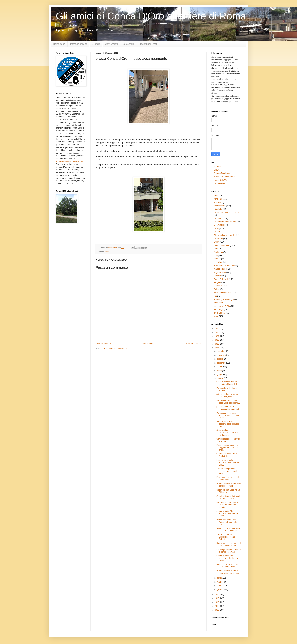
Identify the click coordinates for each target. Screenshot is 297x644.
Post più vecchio (193, 344)
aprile (220, 578)
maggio (220, 378)
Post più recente (104, 344)
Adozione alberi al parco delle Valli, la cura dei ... (228, 395)
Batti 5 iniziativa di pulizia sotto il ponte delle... (227, 566)
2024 (217, 336)
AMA (216, 196)
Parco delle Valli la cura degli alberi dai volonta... (228, 402)
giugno (220, 374)
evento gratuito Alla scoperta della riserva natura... (227, 514)
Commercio (219, 218)
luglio (219, 371)
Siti (215, 296)
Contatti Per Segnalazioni (225, 222)
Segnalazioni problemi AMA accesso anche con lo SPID (228, 471)
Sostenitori (128, 44)
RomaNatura (220, 183)
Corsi (216, 228)
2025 (217, 332)
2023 (217, 340)
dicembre (221, 351)
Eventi (217, 242)
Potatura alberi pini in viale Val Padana (228, 478)
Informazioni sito (78, 44)
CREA (217, 170)
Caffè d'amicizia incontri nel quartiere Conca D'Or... (228, 383)
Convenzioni (111, 44)
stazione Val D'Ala (222, 306)
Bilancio (96, 44)
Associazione (220, 206)
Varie (107, 252)
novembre (222, 355)
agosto (220, 367)
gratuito (217, 259)
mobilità (217, 276)
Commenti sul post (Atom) (116, 349)
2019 (217, 598)
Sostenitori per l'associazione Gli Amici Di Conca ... (228, 433)
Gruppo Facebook (222, 173)
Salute (217, 289)
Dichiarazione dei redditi (224, 235)
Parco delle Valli (221, 180)
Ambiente (218, 199)
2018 (217, 602)
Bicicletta (218, 209)
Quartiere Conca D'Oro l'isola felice (226, 455)
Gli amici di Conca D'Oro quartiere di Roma (151, 16)
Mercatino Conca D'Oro (224, 177)
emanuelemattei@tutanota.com (70, 161)
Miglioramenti (220, 272)
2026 (217, 328)
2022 (217, 344)
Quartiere (218, 286)
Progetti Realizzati (148, 44)
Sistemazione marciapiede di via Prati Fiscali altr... (228, 530)
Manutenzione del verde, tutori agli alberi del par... (228, 572)
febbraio (221, 586)
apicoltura (218, 202)
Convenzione (220, 225)
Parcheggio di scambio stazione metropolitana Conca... (228, 415)
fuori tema (218, 252)
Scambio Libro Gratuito (224, 293)
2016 (217, 610)
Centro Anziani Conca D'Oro (226, 213)
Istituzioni (218, 262)
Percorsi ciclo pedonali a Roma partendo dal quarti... (227, 505)
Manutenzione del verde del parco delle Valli (229, 485)
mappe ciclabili (220, 269)
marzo (220, 582)
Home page (59, 44)
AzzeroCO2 (219, 167)
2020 (217, 594)
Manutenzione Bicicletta (224, 266)
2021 (217, 348)
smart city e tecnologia (224, 299)
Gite (216, 255)
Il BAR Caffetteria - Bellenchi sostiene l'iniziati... (226, 537)
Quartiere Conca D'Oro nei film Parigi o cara (228, 497)
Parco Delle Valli (221, 279)
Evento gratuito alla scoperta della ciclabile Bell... (228, 424)
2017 (217, 606)
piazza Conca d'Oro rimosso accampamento (228, 408)
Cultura (217, 232)
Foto (216, 249)
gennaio (221, 589)
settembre (222, 363)
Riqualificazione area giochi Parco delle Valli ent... (228, 544)
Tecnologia (219, 309)
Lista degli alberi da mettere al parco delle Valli (229, 551)
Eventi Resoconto (222, 245)
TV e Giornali (220, 313)
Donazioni (218, 239)
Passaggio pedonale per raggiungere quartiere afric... (227, 448)
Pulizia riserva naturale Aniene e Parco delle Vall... (227, 522)
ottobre (220, 359)
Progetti (217, 282)
